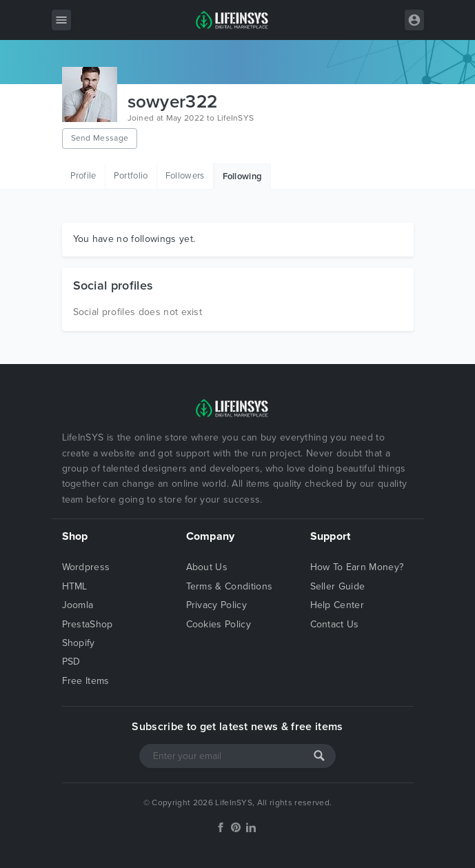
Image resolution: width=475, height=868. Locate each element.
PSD (71, 662)
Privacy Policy (216, 605)
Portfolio (131, 176)
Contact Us (335, 624)
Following (243, 176)
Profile (83, 176)
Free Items (86, 681)
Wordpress (86, 567)
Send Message (100, 138)
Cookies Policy (219, 624)
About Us (207, 567)
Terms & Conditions (230, 586)
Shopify (79, 643)
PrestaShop (88, 624)
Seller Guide (338, 586)
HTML (75, 586)
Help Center (337, 605)
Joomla (78, 605)
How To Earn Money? (357, 567)
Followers (185, 176)
